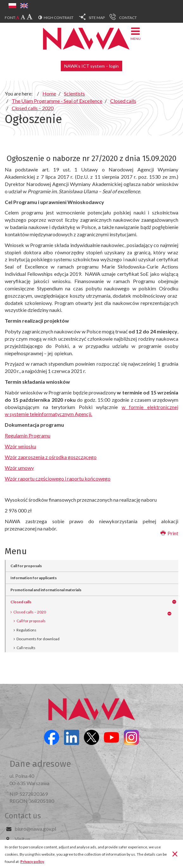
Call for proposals (26, 566)
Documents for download (38, 639)
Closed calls (21, 602)
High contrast (59, 18)
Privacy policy (32, 862)
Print (169, 533)
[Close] (175, 853)
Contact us (23, 816)
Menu (136, 33)
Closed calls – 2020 (30, 612)
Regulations (26, 630)
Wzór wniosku (20, 446)
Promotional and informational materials (46, 590)
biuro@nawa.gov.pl (35, 829)
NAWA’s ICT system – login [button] (91, 66)
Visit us (22, 839)
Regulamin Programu (28, 435)
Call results (26, 648)
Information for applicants (34, 578)
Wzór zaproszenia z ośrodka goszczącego (51, 457)
